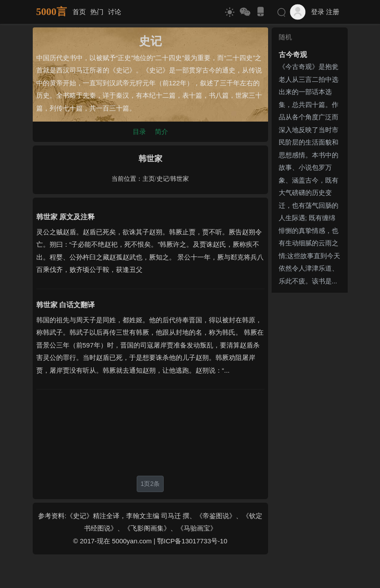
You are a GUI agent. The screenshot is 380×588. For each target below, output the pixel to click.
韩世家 (180, 179)
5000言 (52, 12)
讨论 (115, 12)
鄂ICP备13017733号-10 (192, 541)
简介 (161, 132)
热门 (97, 12)
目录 (139, 132)
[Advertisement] (150, 433)
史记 (163, 179)
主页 (149, 179)
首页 (79, 12)
